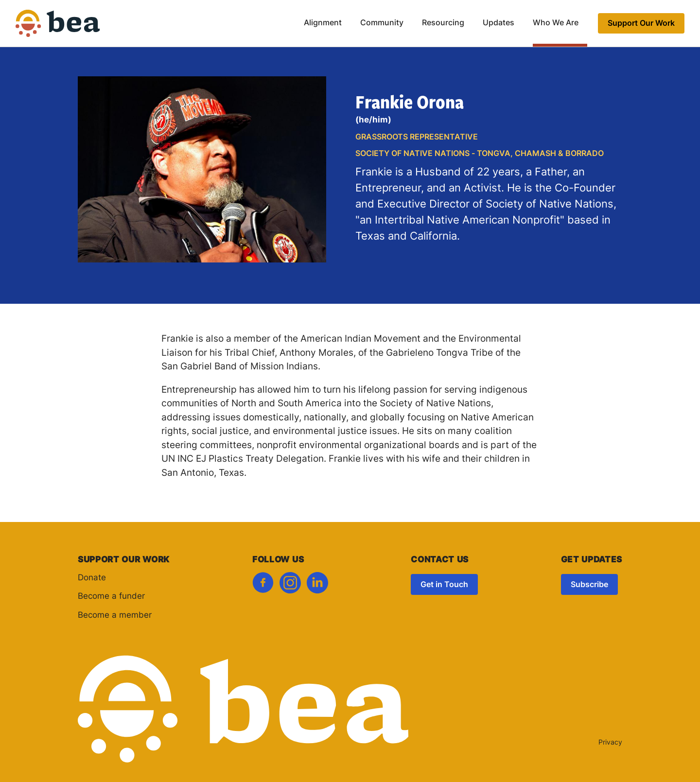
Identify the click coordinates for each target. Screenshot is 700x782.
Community (382, 23)
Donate (92, 578)
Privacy (610, 743)
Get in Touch (444, 585)
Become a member (115, 616)
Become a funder (111, 597)
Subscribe (589, 585)
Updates (499, 23)
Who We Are (556, 23)
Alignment (323, 23)
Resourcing (443, 23)
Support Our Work (641, 24)
